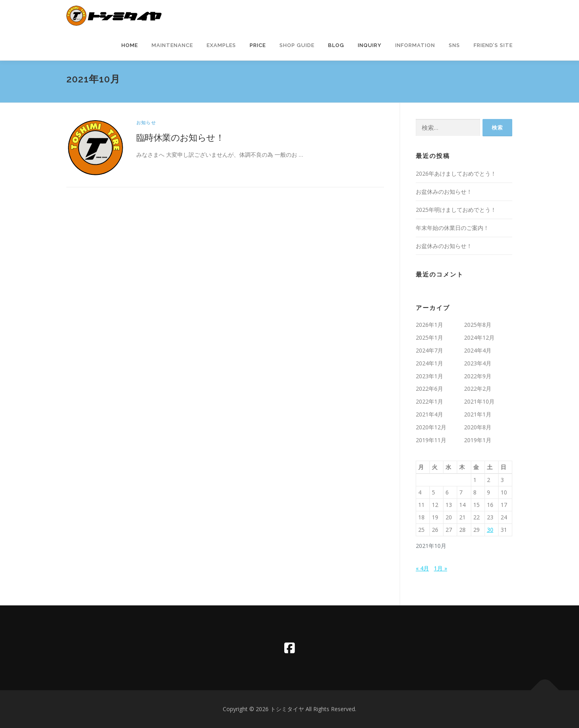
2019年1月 (478, 440)
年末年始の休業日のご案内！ (452, 228)
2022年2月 (478, 389)
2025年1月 (429, 337)
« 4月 (422, 568)
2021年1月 (478, 414)
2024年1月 (429, 363)
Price (258, 45)
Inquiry (370, 45)
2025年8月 (478, 325)
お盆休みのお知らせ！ (444, 192)
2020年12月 (431, 427)
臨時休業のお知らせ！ (180, 137)
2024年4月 (478, 350)
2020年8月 (478, 427)
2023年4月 (478, 363)
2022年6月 (429, 389)
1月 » (440, 568)
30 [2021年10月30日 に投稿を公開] (490, 530)
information (415, 45)
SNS (454, 45)
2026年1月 (429, 325)
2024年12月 (479, 337)
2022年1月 (429, 401)
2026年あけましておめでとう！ (456, 173)
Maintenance (172, 45)
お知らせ (146, 122)
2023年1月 (429, 376)
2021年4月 (429, 414)
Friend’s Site (493, 45)
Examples (221, 45)
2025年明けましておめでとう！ (456, 210)
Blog (336, 45)
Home (130, 45)
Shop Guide (297, 45)
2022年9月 (478, 376)
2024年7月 (429, 350)
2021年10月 (479, 401)
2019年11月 (431, 440)
